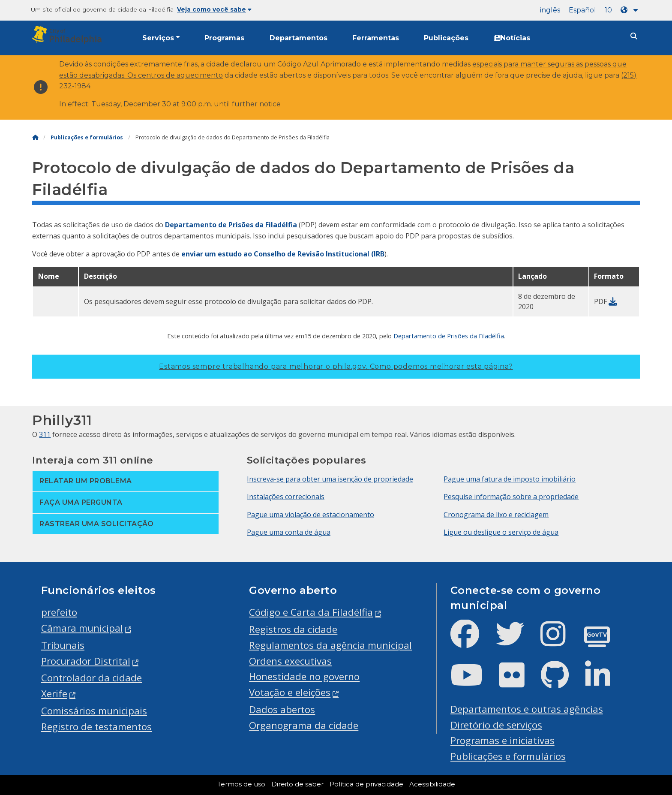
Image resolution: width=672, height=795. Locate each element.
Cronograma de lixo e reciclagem (496, 515)
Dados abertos (282, 709)
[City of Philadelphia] (69, 35)
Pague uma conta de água (289, 532)
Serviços (158, 38)
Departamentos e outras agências (527, 709)
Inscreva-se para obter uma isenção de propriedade (330, 479)
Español (582, 10)
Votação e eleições (290, 692)
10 (608, 10)
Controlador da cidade (91, 678)
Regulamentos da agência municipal (330, 645)
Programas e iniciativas (502, 740)
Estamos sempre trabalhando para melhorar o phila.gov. (336, 366)
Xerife (54, 694)
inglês (550, 10)
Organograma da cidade (304, 725)
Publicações (446, 38)
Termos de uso (241, 784)
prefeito (59, 612)
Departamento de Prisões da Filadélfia (231, 225)
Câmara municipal (82, 628)
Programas (224, 38)
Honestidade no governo (304, 676)
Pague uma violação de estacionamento (310, 515)
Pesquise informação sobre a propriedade (511, 497)
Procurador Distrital (86, 661)
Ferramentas (376, 38)
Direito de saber (297, 784)
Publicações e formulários (87, 137)
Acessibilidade (432, 784)
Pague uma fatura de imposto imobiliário (510, 479)
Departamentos (298, 38)
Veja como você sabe (214, 9)
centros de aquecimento (180, 75)
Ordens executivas (290, 661)
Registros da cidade (293, 629)
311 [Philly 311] (45, 434)
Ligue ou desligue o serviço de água (501, 532)
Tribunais (63, 645)
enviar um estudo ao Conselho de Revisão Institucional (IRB (283, 254)
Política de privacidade (366, 784)
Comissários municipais (94, 711)
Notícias (512, 38)
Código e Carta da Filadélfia (311, 612)
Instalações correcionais (286, 497)
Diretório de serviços (496, 725)
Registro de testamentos (96, 727)
